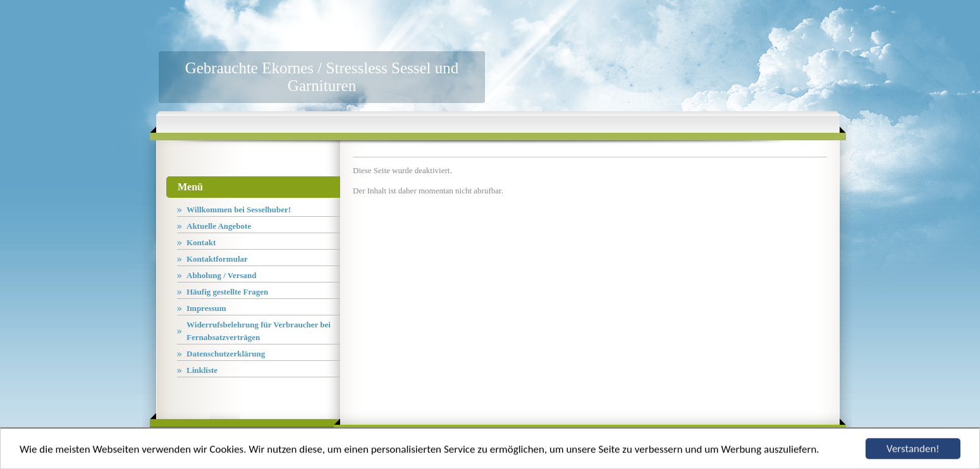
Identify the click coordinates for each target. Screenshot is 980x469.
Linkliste (202, 370)
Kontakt (201, 242)
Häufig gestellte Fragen (227, 292)
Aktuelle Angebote (219, 226)
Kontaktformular (217, 259)
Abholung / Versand (222, 275)
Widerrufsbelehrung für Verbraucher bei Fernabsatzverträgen (259, 331)
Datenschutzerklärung (226, 354)
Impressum (206, 308)
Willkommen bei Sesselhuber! (239, 210)
